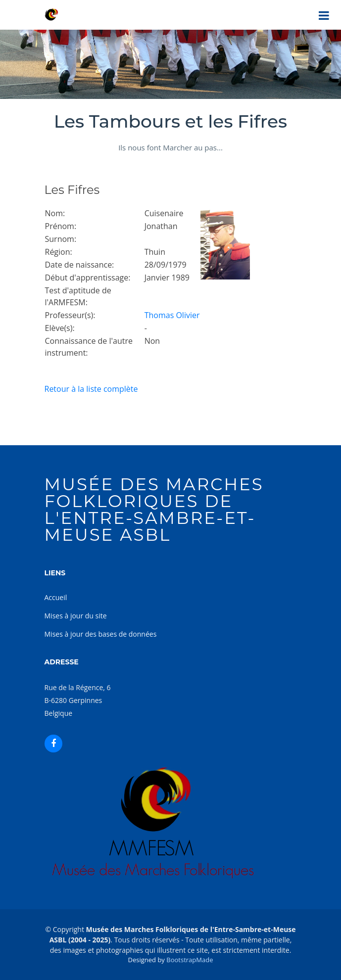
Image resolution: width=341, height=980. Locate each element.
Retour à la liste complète (91, 389)
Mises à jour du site (76, 616)
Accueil (56, 597)
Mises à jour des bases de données (101, 634)
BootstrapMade (190, 960)
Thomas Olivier (172, 315)
